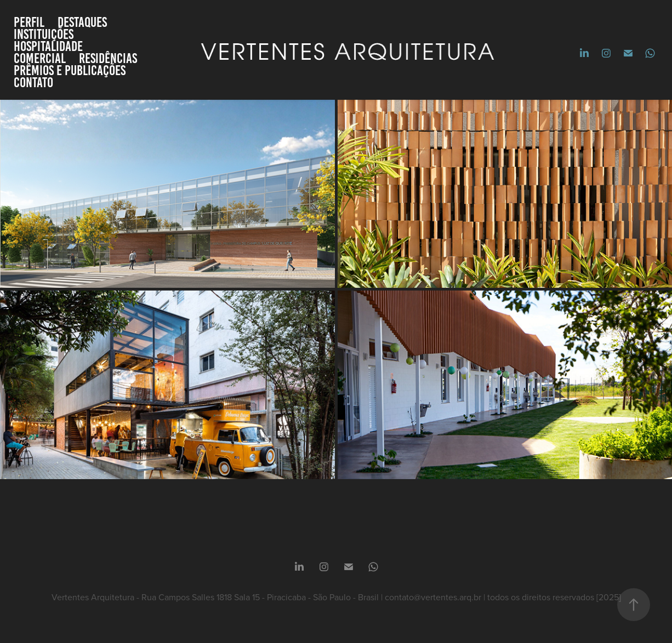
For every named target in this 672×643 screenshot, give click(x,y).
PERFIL (29, 22)
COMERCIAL (40, 58)
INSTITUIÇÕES (44, 34)
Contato (33, 82)
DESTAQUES (82, 22)
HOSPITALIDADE (48, 46)
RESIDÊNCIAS (108, 58)
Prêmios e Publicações (70, 70)
